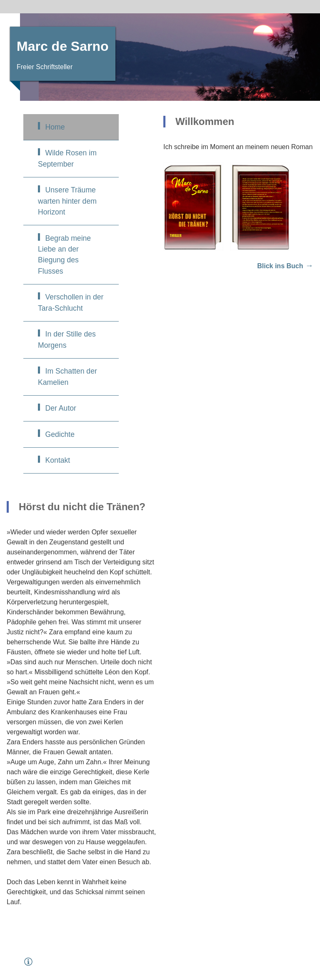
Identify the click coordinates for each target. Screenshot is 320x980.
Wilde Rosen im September (67, 158)
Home (55, 127)
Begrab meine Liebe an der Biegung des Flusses (64, 255)
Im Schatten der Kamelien (67, 377)
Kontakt (58, 460)
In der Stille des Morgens (67, 339)
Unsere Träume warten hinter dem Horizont (67, 201)
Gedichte (60, 434)
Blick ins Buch (280, 266)
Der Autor (61, 408)
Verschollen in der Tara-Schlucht (71, 302)
